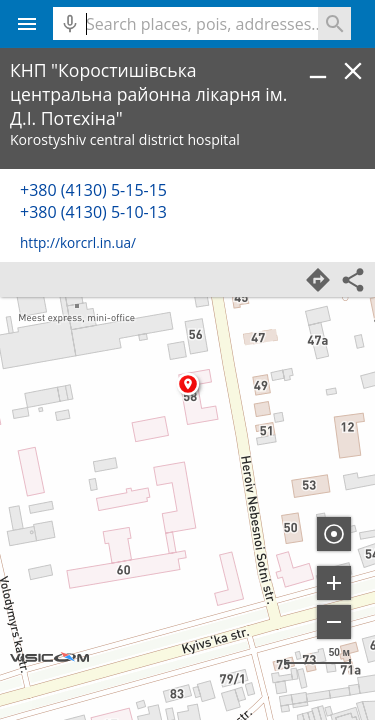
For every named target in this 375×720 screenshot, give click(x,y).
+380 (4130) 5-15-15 (93, 190)
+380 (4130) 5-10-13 (93, 212)
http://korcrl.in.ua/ (78, 242)
